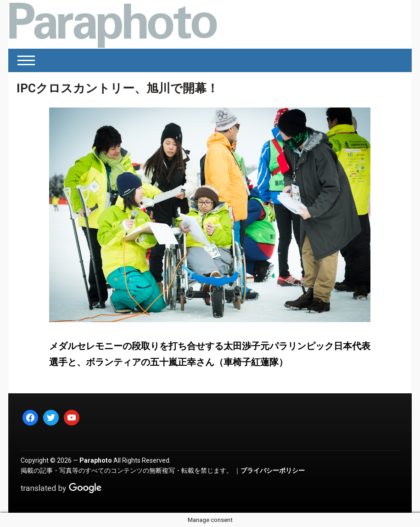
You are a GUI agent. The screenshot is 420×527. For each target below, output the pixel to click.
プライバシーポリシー (273, 470)
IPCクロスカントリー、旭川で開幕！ (118, 88)
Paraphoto (96, 460)
